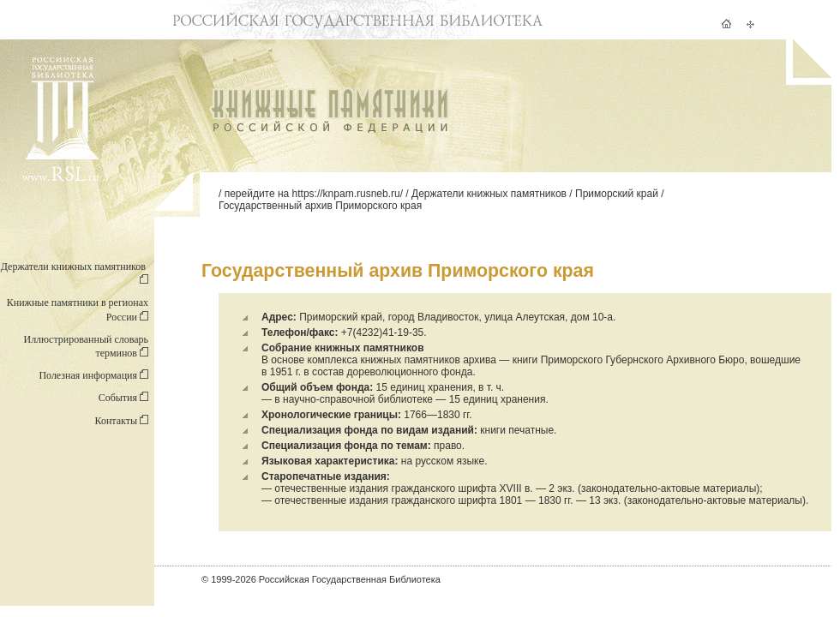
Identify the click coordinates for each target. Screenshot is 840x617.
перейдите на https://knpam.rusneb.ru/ (314, 194)
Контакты (121, 421)
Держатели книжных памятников (489, 194)
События (123, 398)
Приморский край (617, 194)
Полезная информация (93, 375)
